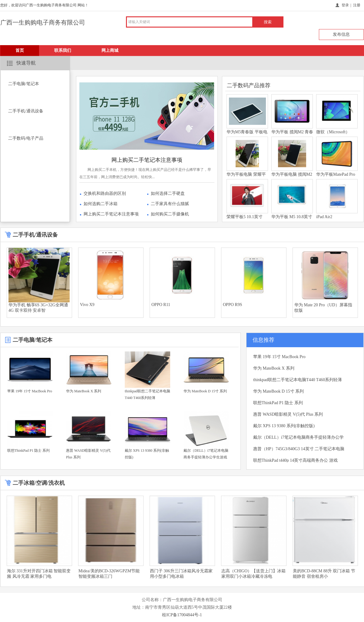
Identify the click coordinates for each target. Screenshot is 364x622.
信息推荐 (263, 340)
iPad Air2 (324, 217)
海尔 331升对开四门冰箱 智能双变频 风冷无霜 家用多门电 (39, 574)
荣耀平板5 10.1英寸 (245, 217)
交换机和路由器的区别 (105, 193)
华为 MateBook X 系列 (84, 391)
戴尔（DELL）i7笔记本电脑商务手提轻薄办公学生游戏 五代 (206, 457)
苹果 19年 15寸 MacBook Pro (30, 391)
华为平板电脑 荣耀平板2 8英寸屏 (246, 178)
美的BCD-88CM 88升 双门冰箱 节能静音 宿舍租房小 (324, 574)
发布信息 (341, 34)
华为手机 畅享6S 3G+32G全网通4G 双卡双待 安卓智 (38, 308)
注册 (357, 5)
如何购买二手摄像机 (170, 214)
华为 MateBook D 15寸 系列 (205, 391)
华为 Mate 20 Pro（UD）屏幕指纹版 (323, 308)
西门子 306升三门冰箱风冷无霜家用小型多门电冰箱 (181, 574)
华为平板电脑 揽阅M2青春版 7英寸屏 (292, 178)
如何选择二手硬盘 (168, 193)
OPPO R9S (232, 305)
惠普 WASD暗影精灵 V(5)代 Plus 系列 (88, 454)
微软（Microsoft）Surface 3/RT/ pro (333, 135)
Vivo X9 (87, 305)
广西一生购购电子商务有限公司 (43, 22)
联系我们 (63, 50)
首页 (20, 50)
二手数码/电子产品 (26, 138)
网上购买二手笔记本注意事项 (147, 160)
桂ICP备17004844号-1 (182, 615)
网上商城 (110, 50)
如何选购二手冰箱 (101, 204)
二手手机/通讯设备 (26, 111)
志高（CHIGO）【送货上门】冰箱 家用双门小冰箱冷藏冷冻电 (253, 574)
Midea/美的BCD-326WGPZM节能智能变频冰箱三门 (109, 574)
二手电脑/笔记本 (24, 84)
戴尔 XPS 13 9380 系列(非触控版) (147, 454)
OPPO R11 (161, 305)
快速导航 (26, 63)
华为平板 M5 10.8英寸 (292, 217)
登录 (345, 5)
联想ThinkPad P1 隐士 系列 (28, 451)
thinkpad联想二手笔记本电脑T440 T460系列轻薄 (147, 394)
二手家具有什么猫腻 (170, 204)
